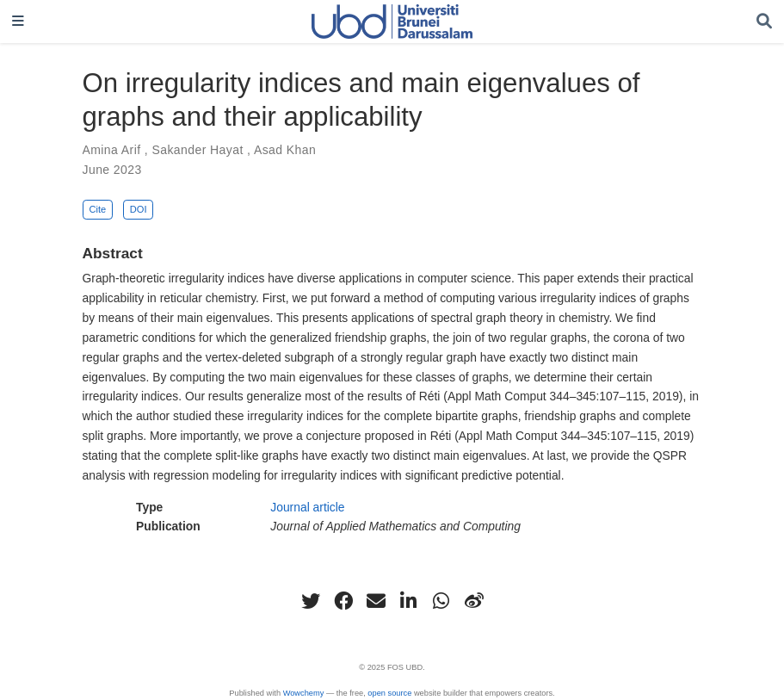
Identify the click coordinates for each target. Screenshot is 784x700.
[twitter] (311, 601)
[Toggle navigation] (18, 22)
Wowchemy (304, 693)
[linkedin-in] (409, 601)
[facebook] (343, 601)
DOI (139, 209)
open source (389, 693)
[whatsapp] (441, 601)
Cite (97, 209)
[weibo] (474, 601)
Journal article (307, 507)
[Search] (764, 22)
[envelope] (376, 601)
